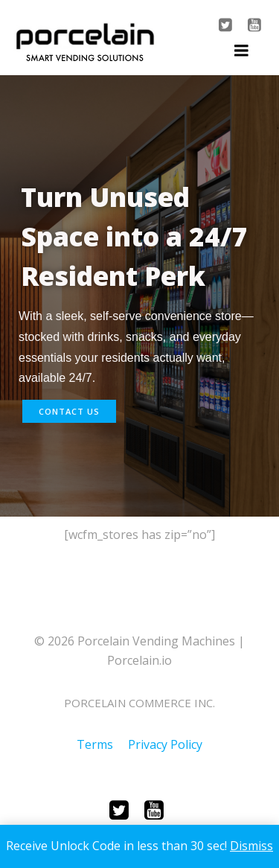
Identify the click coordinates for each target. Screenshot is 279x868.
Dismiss (251, 846)
